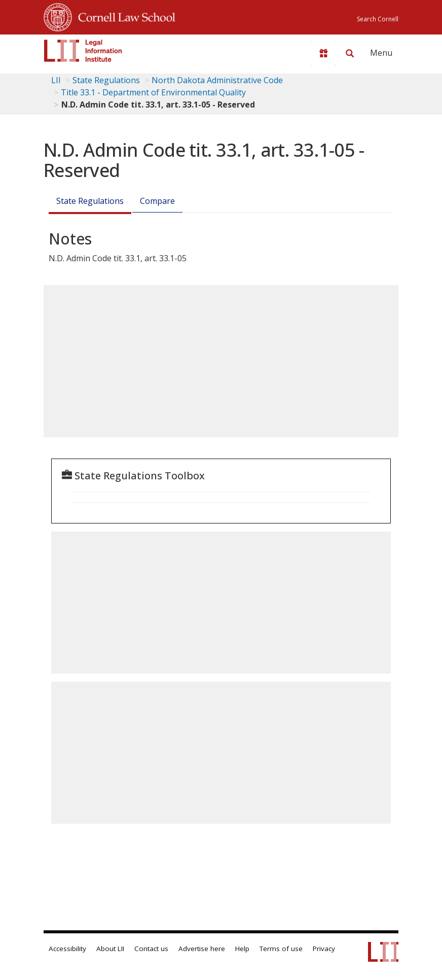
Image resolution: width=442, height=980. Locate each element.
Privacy (324, 949)
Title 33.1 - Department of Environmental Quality (153, 92)
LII (56, 80)
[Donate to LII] (323, 53)
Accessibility (67, 949)
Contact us (151, 949)
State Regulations (106, 80)
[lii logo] (83, 51)
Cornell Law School (124, 16)
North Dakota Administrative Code (217, 80)
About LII (110, 949)
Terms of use (281, 949)
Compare (157, 201)
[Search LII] (350, 53)
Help (242, 949)
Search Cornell (378, 19)
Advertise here (202, 949)
